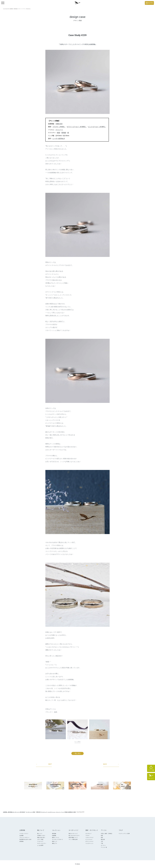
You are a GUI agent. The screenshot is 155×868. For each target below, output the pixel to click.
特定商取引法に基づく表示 (25, 839)
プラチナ (87, 836)
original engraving (55, 786)
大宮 (102, 841)
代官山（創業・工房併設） (107, 834)
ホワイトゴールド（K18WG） (77, 127)
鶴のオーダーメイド (73, 834)
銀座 (102, 836)
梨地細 (64, 133)
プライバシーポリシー (24, 837)
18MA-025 (59, 124)
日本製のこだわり (41, 836)
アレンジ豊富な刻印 (73, 839)
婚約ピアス (55, 843)
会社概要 (21, 836)
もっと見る (77, 742)
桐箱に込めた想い (41, 837)
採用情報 (21, 841)
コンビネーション (89, 843)
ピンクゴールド (89, 839)
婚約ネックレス (56, 837)
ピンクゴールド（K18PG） (97, 127)
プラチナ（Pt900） (59, 127)
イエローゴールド (89, 837)
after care (100, 786)
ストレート (59, 130)
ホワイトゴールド (89, 841)
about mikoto (33, 786)
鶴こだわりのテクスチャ (74, 836)
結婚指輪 (54, 836)
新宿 (102, 837)
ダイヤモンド (88, 834)
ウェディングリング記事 (124, 834)
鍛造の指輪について (73, 837)
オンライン (103, 845)
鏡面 (59, 133)
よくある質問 (40, 845)
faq (122, 786)
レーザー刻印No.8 (59, 139)
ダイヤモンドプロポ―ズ (57, 839)
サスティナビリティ (42, 843)
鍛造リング (55, 841)
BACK (111, 764)
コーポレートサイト (24, 834)
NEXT (44, 764)
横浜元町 (103, 839)
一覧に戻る (77, 753)
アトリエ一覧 (104, 847)
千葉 (102, 843)
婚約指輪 (54, 834)
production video (77, 786)
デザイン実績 (40, 839)
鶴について (40, 834)
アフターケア (40, 841)
